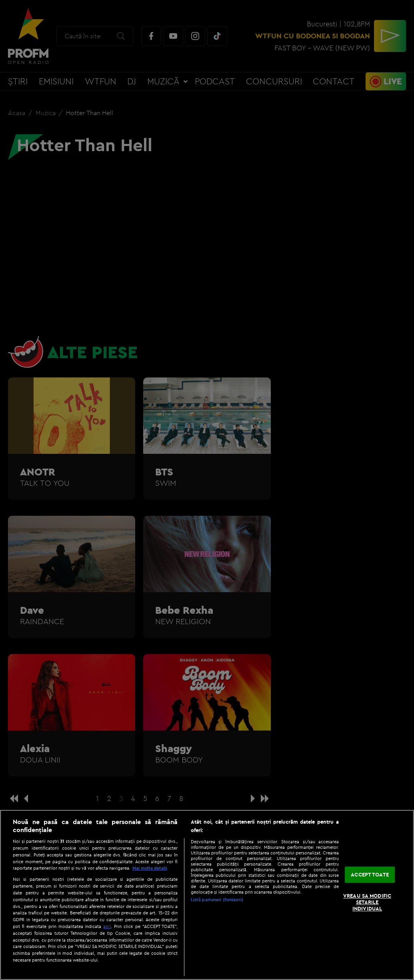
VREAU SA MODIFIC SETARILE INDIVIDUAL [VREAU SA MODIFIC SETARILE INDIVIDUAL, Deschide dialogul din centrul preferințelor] (367, 902)
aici (107, 926)
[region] (207, 895)
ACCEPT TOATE (370, 874)
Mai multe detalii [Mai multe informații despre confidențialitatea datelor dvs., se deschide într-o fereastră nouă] (150, 868)
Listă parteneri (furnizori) (217, 900)
